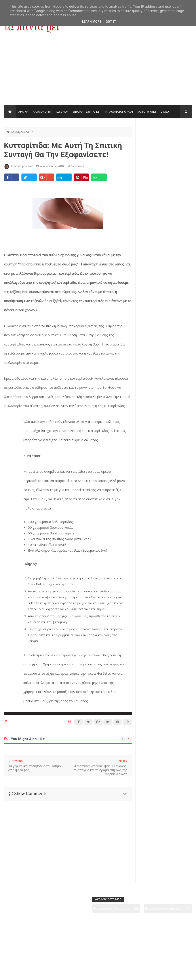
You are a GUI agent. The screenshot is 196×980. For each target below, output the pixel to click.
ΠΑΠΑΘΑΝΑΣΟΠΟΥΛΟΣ (118, 112)
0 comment (76, 166)
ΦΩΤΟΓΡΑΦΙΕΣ (147, 112)
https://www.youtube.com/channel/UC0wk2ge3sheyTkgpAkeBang (152, 139)
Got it (111, 22)
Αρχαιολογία (22, 952)
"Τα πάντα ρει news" (48, 973)
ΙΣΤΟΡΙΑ (62, 112)
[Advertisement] (98, 72)
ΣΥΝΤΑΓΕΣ (93, 112)
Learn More (92, 22)
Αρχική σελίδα (20, 132)
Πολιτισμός (98, 952)
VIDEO (165, 112)
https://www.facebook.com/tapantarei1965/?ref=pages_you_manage (179, 139)
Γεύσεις (136, 952)
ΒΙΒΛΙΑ (77, 112)
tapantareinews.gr (180, 973)
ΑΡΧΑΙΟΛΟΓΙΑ (42, 112)
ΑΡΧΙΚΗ (23, 112)
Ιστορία (60, 952)
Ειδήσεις (174, 952)
